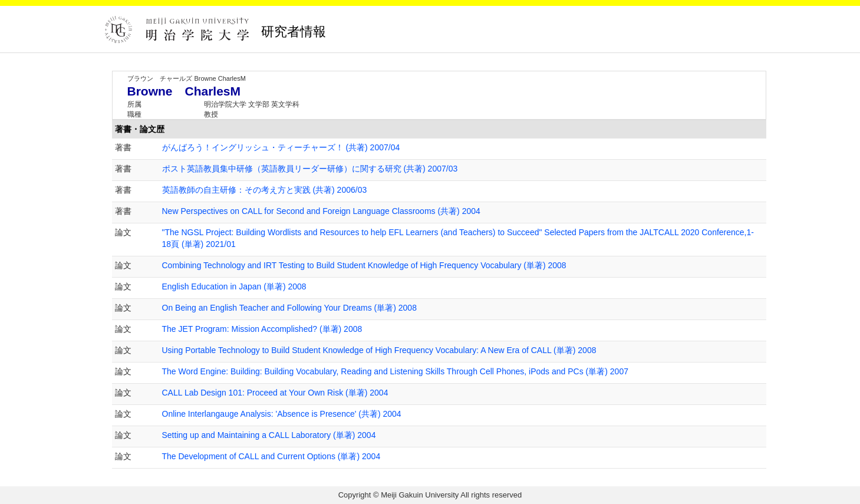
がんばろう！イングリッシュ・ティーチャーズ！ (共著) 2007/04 (281, 147)
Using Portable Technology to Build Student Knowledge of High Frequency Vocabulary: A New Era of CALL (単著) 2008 (379, 350)
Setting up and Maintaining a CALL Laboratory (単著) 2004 (269, 435)
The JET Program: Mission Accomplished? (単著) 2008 (262, 329)
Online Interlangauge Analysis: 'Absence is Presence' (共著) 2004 (282, 414)
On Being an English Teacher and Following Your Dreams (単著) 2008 (289, 308)
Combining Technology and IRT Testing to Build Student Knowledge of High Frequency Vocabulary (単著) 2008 (364, 265)
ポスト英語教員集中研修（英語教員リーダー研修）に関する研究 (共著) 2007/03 (310, 169)
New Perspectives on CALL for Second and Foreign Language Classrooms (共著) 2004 (321, 211)
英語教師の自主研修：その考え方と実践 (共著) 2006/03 (265, 190)
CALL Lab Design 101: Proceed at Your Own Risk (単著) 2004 (275, 393)
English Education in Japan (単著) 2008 (234, 286)
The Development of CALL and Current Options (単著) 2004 (271, 456)
